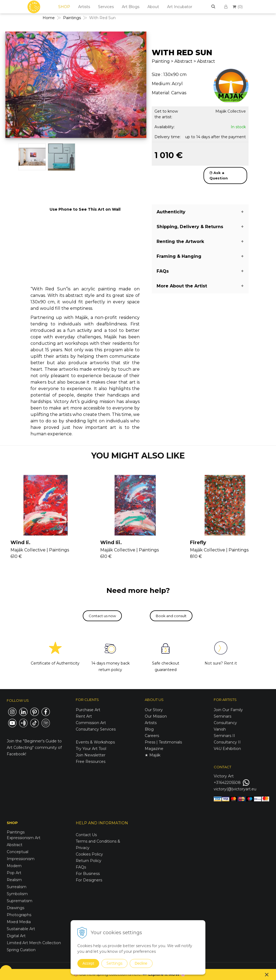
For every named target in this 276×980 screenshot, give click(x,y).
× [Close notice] (267, 974)
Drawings (15, 908)
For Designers (89, 880)
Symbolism (17, 894)
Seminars (222, 716)
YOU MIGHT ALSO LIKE (138, 456)
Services (106, 7)
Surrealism (17, 887)
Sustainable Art (21, 929)
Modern (14, 866)
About (153, 7)
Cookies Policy (89, 854)
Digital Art (16, 936)
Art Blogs (131, 7)
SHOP (64, 7)
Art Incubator (180, 7)
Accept (88, 963)
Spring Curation (21, 950)
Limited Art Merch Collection (34, 943)
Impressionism (21, 859)
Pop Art (14, 873)
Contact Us (86, 835)
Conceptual (18, 852)
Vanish (220, 729)
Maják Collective (231, 111)
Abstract (15, 845)
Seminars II (224, 736)
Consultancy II (227, 742)
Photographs (19, 915)
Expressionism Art (24, 838)
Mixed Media (19, 922)
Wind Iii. (111, 543)
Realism (14, 880)
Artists (84, 7)
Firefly (198, 543)
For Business (88, 874)
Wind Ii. (20, 543)
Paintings (16, 832)
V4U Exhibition (227, 749)
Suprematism (20, 901)
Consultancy (225, 723)
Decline (141, 963)
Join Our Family (228, 710)
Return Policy (89, 861)
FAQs (81, 867)
